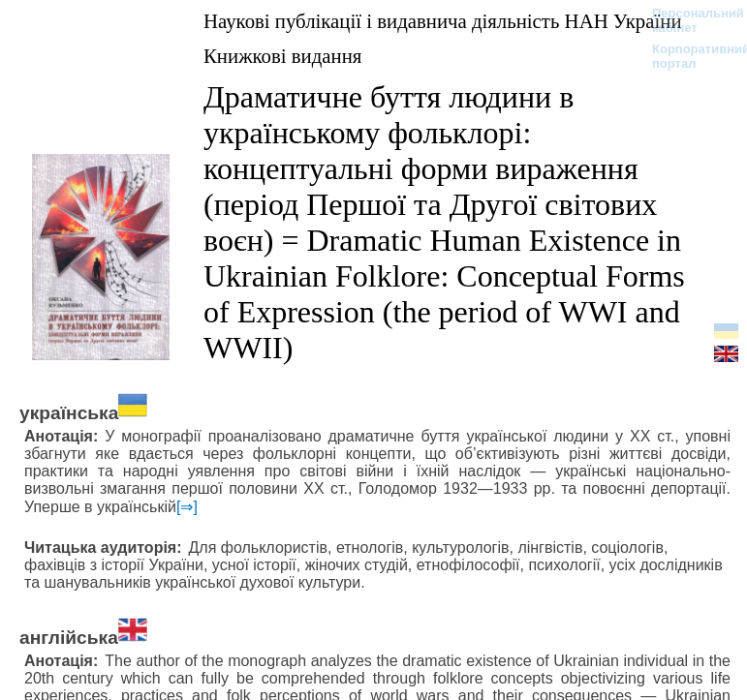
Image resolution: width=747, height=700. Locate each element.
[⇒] (187, 507)
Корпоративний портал (688, 56)
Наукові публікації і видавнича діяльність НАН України (443, 21)
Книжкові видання (282, 56)
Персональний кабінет (688, 20)
